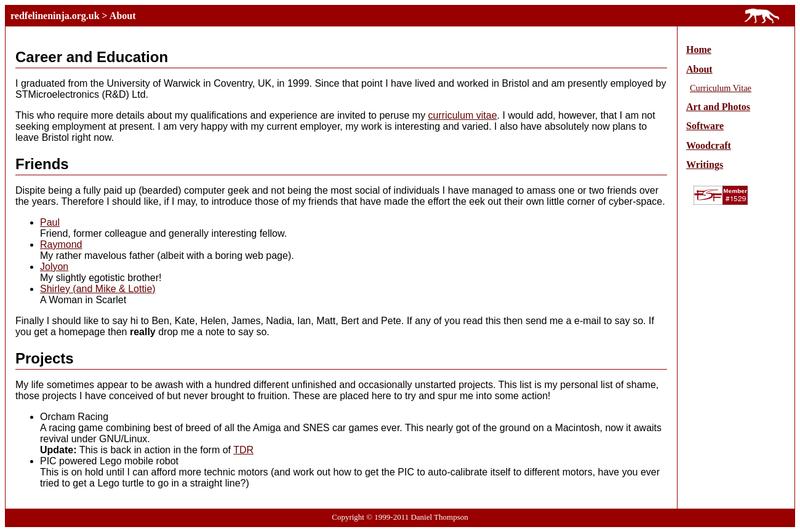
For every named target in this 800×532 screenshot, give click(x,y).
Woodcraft (709, 145)
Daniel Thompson (439, 517)
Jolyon (54, 267)
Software (705, 126)
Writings (705, 165)
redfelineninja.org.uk (55, 16)
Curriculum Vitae (721, 88)
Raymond (61, 244)
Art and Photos (718, 107)
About (123, 16)
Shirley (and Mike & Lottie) (98, 289)
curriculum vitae (463, 115)
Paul (50, 222)
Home (699, 50)
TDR (243, 450)
